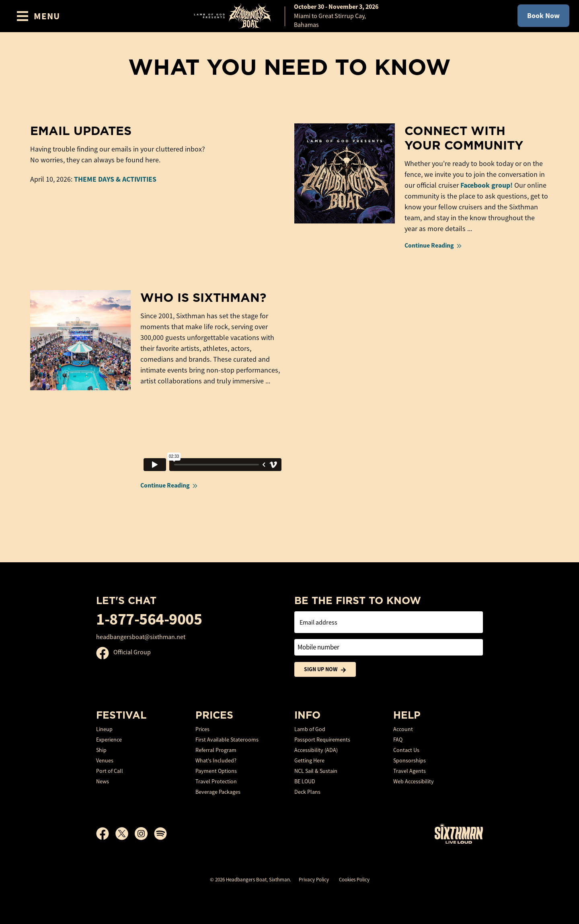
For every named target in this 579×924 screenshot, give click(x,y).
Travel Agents (410, 771)
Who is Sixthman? (203, 297)
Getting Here (309, 760)
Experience (109, 740)
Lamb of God (310, 729)
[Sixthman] (459, 833)
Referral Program (216, 750)
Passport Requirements (322, 740)
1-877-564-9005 (149, 619)
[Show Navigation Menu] (38, 16)
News (103, 781)
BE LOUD (305, 781)
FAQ (398, 740)
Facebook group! (487, 185)
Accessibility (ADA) (316, 750)
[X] (125, 834)
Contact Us (406, 750)
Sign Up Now (325, 669)
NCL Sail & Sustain (316, 771)
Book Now (543, 16)
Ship (101, 750)
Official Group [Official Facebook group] (123, 652)
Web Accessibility (414, 781)
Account (403, 729)
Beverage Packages (218, 792)
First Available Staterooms (227, 740)
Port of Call (110, 771)
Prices (202, 729)
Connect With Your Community (464, 138)
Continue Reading (434, 245)
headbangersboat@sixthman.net (141, 637)
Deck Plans (307, 792)
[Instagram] (144, 834)
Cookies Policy (354, 880)
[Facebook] (106, 834)
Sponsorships (410, 760)
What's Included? (216, 760)
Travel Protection (216, 781)
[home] (289, 16)
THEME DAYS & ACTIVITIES (115, 179)
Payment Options (216, 771)
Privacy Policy (314, 880)
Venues (105, 760)
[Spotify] (160, 834)
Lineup (104, 729)
